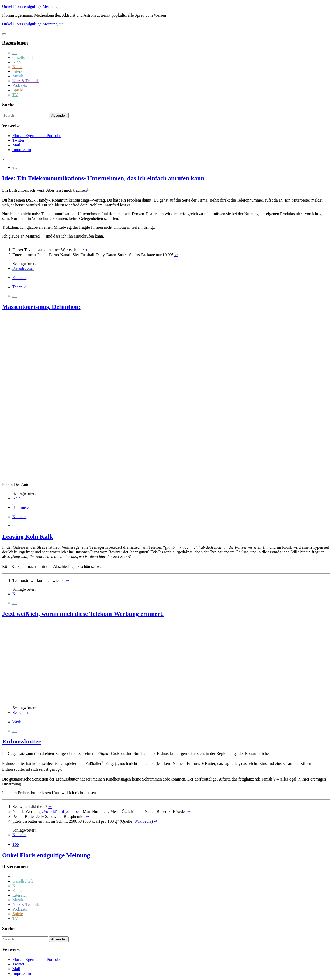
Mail (16, 145)
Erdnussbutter (21, 741)
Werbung (20, 722)
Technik (19, 287)
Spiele (18, 90)
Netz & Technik (26, 81)
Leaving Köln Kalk (27, 537)
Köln (17, 498)
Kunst (17, 67)
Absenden (59, 115)
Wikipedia (143, 821)
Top (16, 844)
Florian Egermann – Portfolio (37, 136)
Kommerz (21, 507)
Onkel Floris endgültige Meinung (30, 6)
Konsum (19, 278)
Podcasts (20, 85)
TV (15, 95)
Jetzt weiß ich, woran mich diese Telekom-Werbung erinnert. (83, 614)
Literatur (20, 71)
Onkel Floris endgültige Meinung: (30, 24)
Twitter (18, 140)
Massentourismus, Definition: (41, 307)
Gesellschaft (23, 57)
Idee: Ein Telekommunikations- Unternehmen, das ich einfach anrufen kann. (104, 178)
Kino (17, 62)
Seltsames (21, 713)
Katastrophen (23, 268)
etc (15, 53)
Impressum (22, 150)
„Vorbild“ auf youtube (60, 811)
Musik (18, 76)
